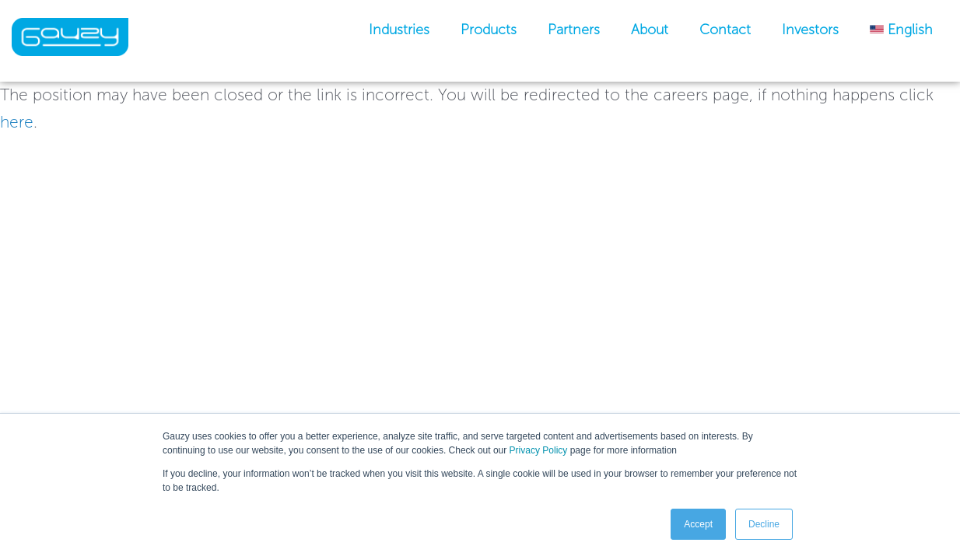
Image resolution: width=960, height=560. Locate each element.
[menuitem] (901, 30)
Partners (574, 30)
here (17, 122)
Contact (725, 30)
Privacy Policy (539, 450)
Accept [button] (698, 524)
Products (489, 30)
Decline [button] (764, 524)
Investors (810, 30)
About (650, 30)
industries (399, 30)
